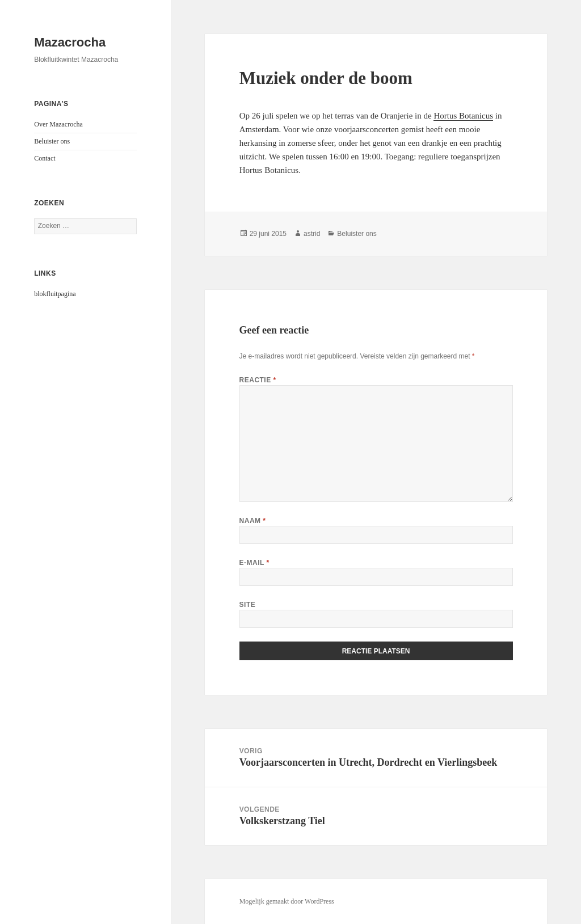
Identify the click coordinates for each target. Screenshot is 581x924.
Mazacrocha (70, 42)
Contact (45, 158)
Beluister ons (52, 141)
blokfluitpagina (55, 294)
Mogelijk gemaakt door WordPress (287, 901)
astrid (312, 234)
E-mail (254, 563)
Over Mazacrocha (58, 124)
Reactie (258, 380)
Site (248, 605)
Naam (253, 521)
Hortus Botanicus (463, 116)
